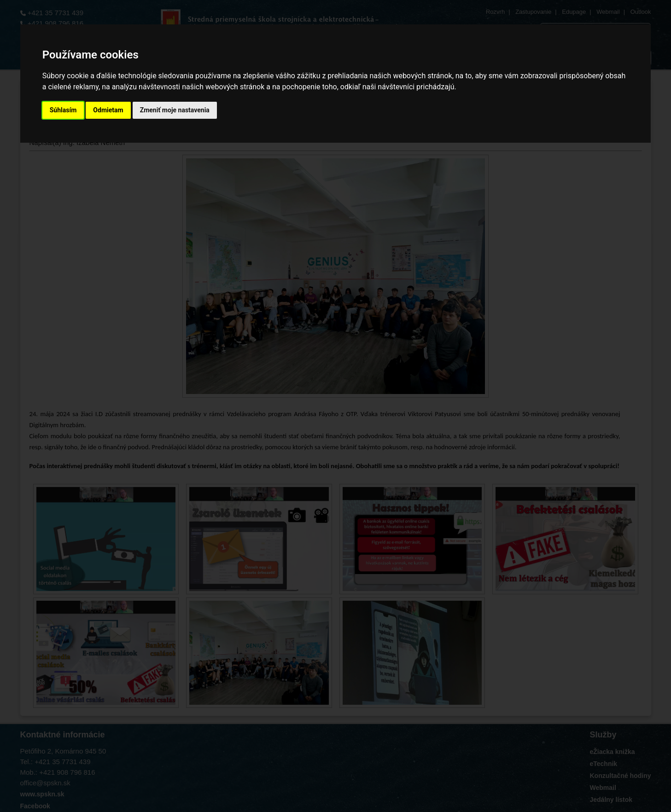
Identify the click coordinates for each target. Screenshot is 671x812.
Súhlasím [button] (63, 110)
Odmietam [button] (108, 110)
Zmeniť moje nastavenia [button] (175, 110)
